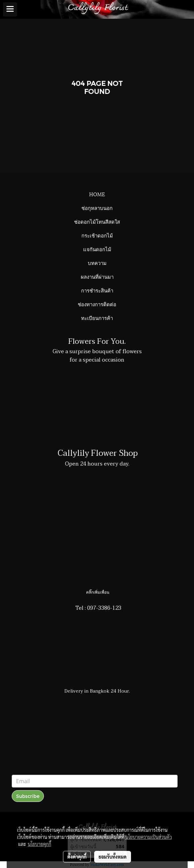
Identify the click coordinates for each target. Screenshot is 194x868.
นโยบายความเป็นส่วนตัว (149, 837)
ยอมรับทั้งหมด (113, 857)
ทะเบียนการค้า (97, 318)
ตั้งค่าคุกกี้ (77, 857)
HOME (97, 194)
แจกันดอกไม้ (97, 249)
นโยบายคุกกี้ (40, 844)
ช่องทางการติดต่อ (97, 304)
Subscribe (28, 796)
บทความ (97, 263)
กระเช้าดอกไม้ (97, 235)
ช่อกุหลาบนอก (97, 208)
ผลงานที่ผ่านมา (97, 276)
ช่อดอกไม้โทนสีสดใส (97, 221)
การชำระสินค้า (97, 290)
